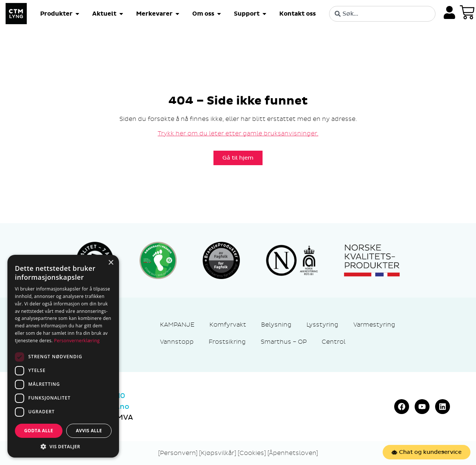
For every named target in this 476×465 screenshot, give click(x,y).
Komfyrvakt (228, 325)
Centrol (334, 342)
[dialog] (63, 356)
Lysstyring (322, 325)
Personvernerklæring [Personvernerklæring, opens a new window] (77, 341)
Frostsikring (227, 342)
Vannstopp (177, 342)
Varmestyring (374, 325)
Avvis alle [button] (89, 431)
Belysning (276, 325)
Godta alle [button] (39, 431)
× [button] (111, 263)
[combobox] (382, 14)
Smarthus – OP (284, 342)
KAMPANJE (177, 325)
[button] (63, 446)
